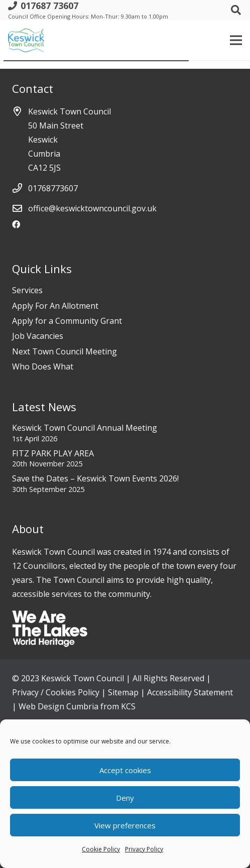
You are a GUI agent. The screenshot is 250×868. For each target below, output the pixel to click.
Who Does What (43, 366)
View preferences (125, 825)
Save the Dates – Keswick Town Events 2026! (95, 478)
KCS (128, 706)
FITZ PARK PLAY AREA (53, 453)
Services (27, 290)
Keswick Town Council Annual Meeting (85, 428)
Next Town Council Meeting (65, 351)
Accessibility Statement (190, 692)
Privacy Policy (144, 849)
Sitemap (123, 692)
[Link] (26, 40)
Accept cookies (125, 770)
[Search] (236, 10)
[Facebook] (16, 224)
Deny (125, 798)
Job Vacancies (38, 336)
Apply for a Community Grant (67, 321)
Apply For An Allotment (55, 306)
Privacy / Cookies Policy (56, 692)
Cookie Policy (101, 849)
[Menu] (236, 40)
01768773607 (53, 188)
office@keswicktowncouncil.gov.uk (92, 208)
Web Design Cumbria (58, 706)
